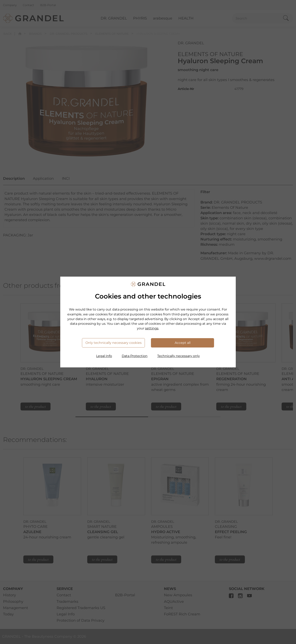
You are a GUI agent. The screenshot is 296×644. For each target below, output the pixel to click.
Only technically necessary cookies (114, 343)
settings (152, 328)
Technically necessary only (179, 356)
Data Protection (135, 356)
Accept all (183, 343)
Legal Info (104, 356)
